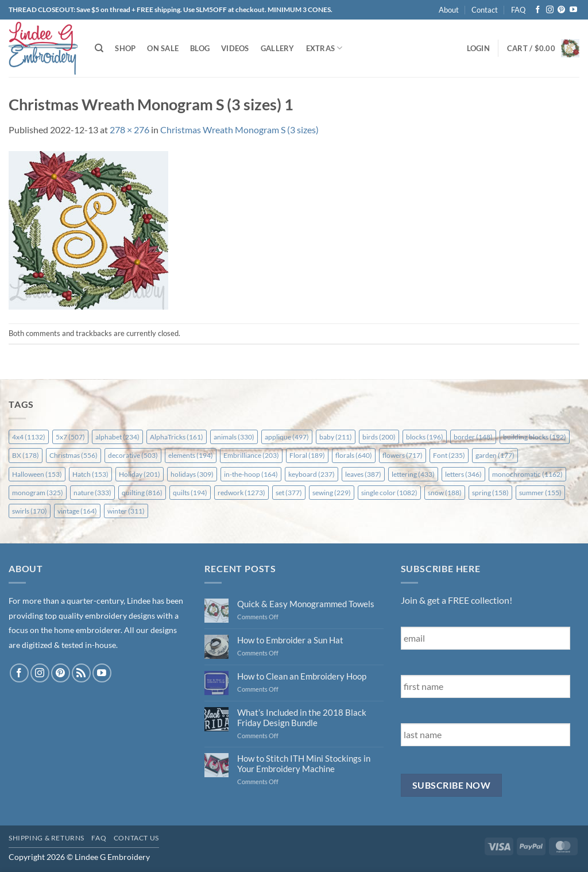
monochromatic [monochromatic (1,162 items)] (527, 474)
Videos (235, 48)
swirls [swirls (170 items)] (30, 511)
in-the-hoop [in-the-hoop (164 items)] (251, 474)
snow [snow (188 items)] (445, 493)
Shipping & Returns (47, 838)
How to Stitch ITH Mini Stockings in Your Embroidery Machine (304, 763)
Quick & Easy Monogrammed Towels (306, 604)
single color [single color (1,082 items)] (389, 493)
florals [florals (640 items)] (354, 455)
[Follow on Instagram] (550, 10)
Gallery (278, 48)
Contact (485, 10)
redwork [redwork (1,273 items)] (241, 493)
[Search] (99, 48)
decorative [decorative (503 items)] (133, 455)
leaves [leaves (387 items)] (363, 474)
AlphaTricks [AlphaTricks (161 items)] (177, 437)
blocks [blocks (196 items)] (425, 437)
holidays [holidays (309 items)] (192, 474)
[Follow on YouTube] (573, 10)
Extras (324, 48)
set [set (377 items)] (289, 493)
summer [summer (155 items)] (540, 493)
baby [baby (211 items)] (336, 437)
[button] (478, 48)
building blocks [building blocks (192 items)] (535, 437)
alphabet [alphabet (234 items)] (117, 437)
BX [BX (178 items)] (26, 455)
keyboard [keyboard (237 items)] (312, 474)
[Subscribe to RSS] (81, 673)
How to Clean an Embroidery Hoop (302, 676)
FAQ (518, 10)
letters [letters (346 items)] (463, 474)
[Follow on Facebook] (538, 10)
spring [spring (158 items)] (490, 493)
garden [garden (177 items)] (495, 455)
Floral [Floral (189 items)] (307, 455)
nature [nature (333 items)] (92, 493)
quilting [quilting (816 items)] (142, 493)
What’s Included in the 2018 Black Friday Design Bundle (302, 717)
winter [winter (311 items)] (126, 511)
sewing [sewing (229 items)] (332, 493)
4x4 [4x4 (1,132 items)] (29, 437)
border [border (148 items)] (473, 437)
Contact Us (136, 838)
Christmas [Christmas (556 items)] (73, 455)
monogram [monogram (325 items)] (38, 493)
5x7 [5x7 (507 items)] (70, 437)
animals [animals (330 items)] (234, 437)
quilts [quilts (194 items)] (190, 493)
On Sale (163, 48)
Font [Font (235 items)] (449, 455)
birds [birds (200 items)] (379, 437)
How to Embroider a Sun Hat (290, 640)
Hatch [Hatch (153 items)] (90, 474)
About (449, 10)
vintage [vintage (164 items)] (77, 511)
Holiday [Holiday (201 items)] (140, 474)
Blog (200, 48)
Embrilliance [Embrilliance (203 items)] (251, 455)
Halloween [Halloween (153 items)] (37, 474)
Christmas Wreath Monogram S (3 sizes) (239, 130)
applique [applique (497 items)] (287, 437)
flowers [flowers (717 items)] (403, 455)
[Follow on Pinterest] (561, 10)
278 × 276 (129, 130)
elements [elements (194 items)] (191, 455)
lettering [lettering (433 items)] (413, 474)
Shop (125, 48)
